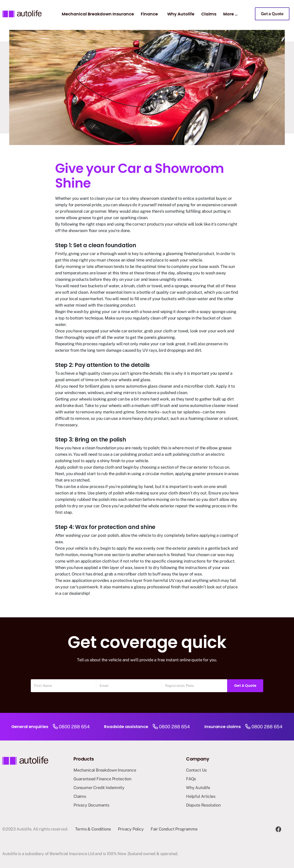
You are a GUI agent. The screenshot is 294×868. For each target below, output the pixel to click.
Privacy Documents (91, 805)
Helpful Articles (201, 796)
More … (230, 14)
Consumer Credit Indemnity (99, 788)
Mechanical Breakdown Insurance (98, 14)
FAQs (191, 779)
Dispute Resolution (203, 805)
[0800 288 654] (55, 727)
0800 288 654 (74, 727)
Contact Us (196, 770)
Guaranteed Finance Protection (102, 779)
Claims (209, 14)
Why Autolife (181, 14)
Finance (149, 14)
